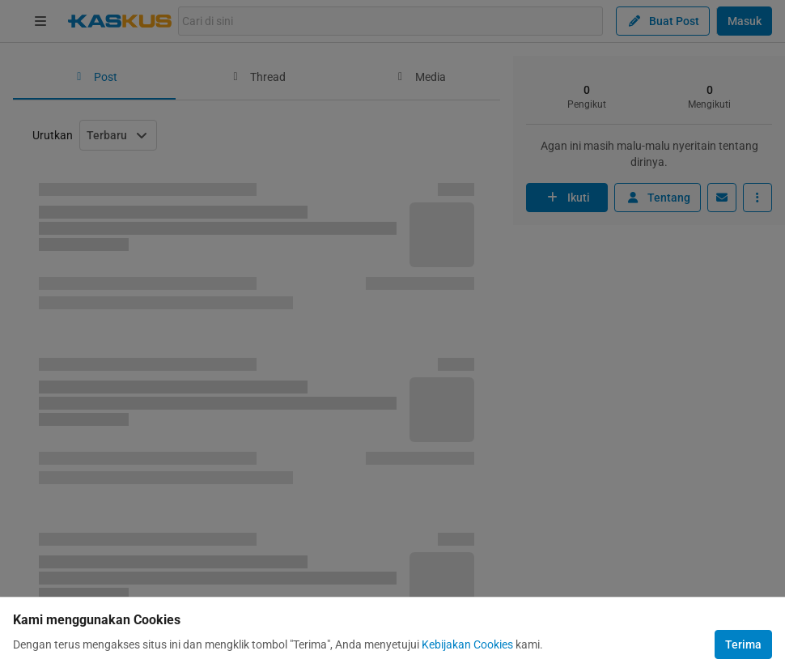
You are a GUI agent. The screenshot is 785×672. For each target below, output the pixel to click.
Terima (743, 644)
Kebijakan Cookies (467, 644)
